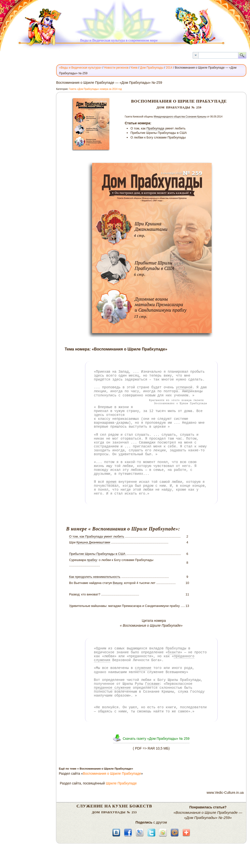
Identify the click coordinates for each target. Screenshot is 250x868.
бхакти (174, 652)
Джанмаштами (100, 542)
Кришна (82, 542)
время (111, 482)
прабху (92, 560)
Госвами (152, 684)
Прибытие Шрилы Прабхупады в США (98, 554)
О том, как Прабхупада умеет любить (97, 536)
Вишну (118, 583)
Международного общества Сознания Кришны (180, 117)
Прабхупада (155, 128)
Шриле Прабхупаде (121, 783)
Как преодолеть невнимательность (95, 577)
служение (143, 668)
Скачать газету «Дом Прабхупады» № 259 (156, 739)
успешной (184, 387)
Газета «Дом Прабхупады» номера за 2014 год (95, 89)
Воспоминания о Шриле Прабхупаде (112, 773)
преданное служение (112, 688)
